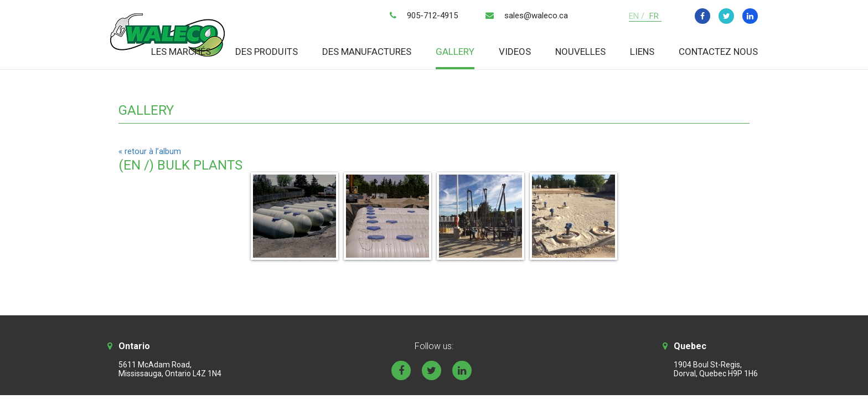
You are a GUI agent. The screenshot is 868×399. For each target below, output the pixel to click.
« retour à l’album (150, 151)
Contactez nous (718, 52)
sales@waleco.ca (536, 16)
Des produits (267, 52)
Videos (515, 52)
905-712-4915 (432, 16)
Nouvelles (580, 52)
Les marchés (181, 52)
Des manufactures (367, 52)
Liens (642, 52)
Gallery (455, 52)
